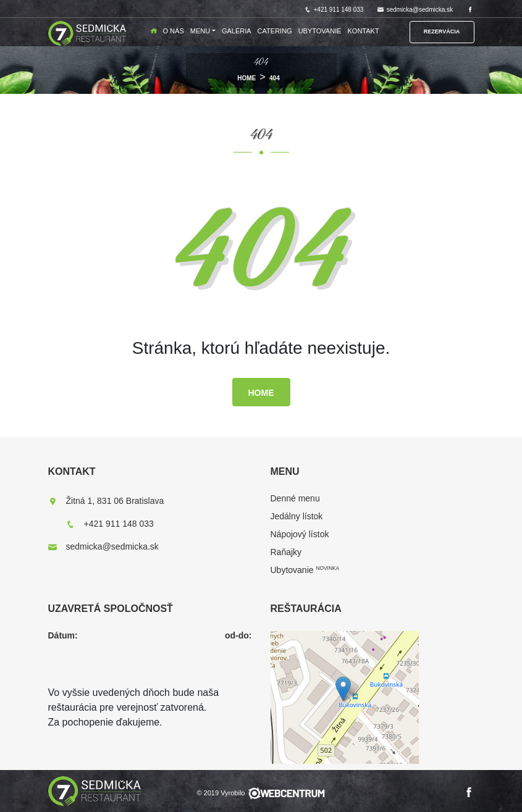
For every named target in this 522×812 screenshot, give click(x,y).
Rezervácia (442, 31)
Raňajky (286, 552)
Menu (200, 31)
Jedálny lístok (297, 516)
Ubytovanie (320, 31)
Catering (275, 31)
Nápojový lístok (300, 534)
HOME (246, 78)
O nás (174, 31)
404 (275, 78)
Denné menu (295, 498)
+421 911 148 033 (334, 10)
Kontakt (364, 31)
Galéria (237, 31)
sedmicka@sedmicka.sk (415, 10)
